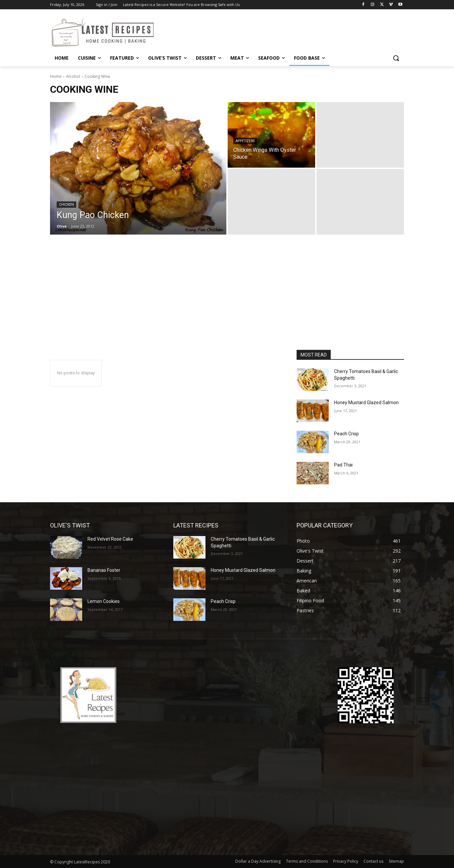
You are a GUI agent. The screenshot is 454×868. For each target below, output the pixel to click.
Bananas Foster (104, 570)
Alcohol (73, 76)
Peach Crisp (346, 434)
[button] (396, 58)
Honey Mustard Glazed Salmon (366, 403)
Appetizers (245, 141)
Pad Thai (343, 465)
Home (56, 76)
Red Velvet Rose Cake (110, 539)
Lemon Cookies (104, 601)
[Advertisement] (227, 300)
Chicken (66, 205)
